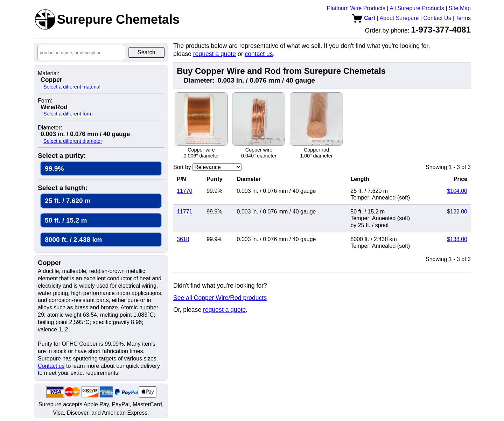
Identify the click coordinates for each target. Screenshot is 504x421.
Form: (45, 101)
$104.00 (457, 191)
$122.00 (457, 212)
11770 (185, 191)
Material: (48, 73)
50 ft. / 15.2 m (66, 220)
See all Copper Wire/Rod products (220, 298)
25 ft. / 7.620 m (68, 201)
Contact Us (437, 18)
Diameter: (50, 128)
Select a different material (72, 87)
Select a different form (68, 114)
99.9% (54, 169)
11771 (185, 212)
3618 (183, 239)
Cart (364, 18)
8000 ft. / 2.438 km (73, 240)
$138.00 (457, 239)
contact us (259, 54)
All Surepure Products (417, 8)
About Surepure (399, 18)
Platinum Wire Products (356, 8)
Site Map (460, 8)
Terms (463, 18)
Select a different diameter (73, 141)
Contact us (51, 366)
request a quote (215, 54)
